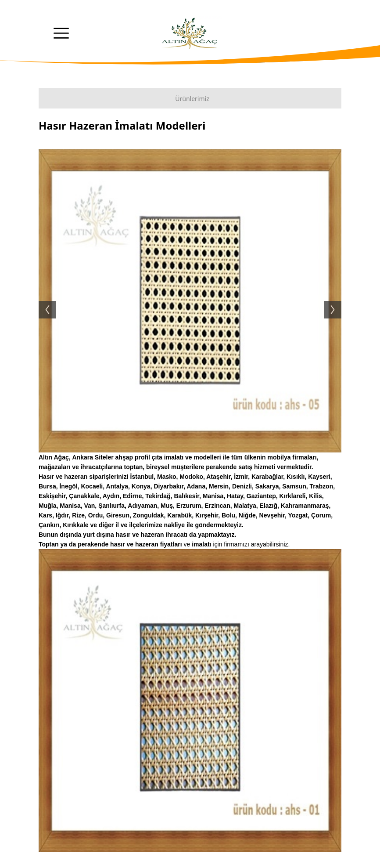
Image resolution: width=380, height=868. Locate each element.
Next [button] (337, 301)
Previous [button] (43, 301)
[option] (190, 301)
